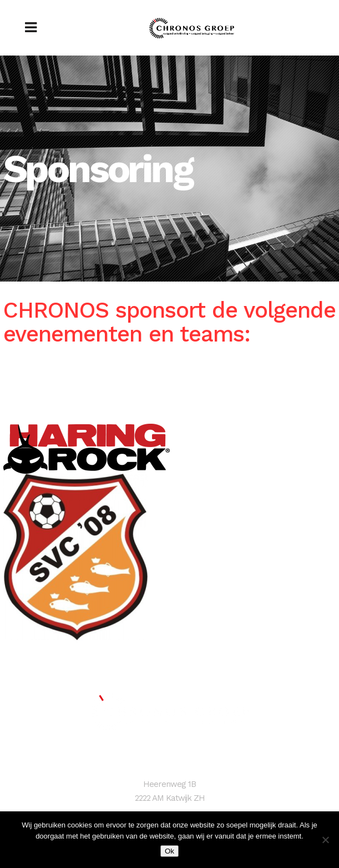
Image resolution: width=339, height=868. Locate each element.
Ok (169, 851)
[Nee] (325, 840)
